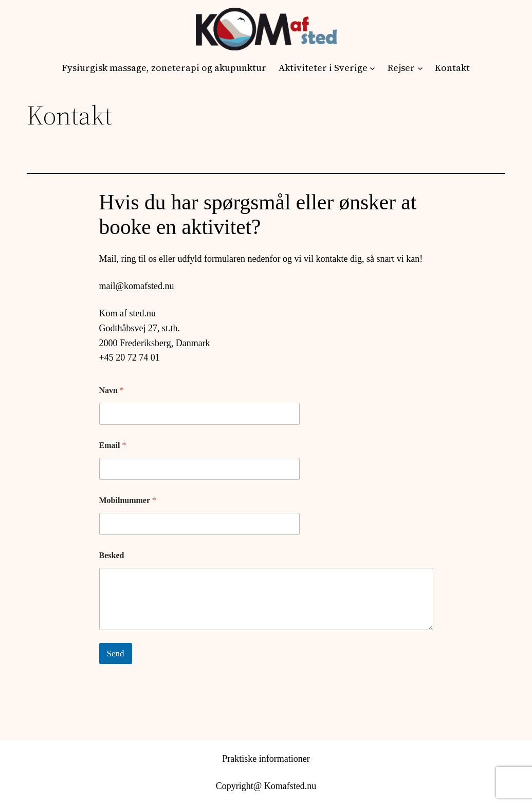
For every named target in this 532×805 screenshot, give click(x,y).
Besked (112, 555)
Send (116, 654)
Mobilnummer (128, 500)
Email (113, 445)
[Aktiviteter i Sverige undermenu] (372, 68)
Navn (112, 390)
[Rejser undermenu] (420, 68)
